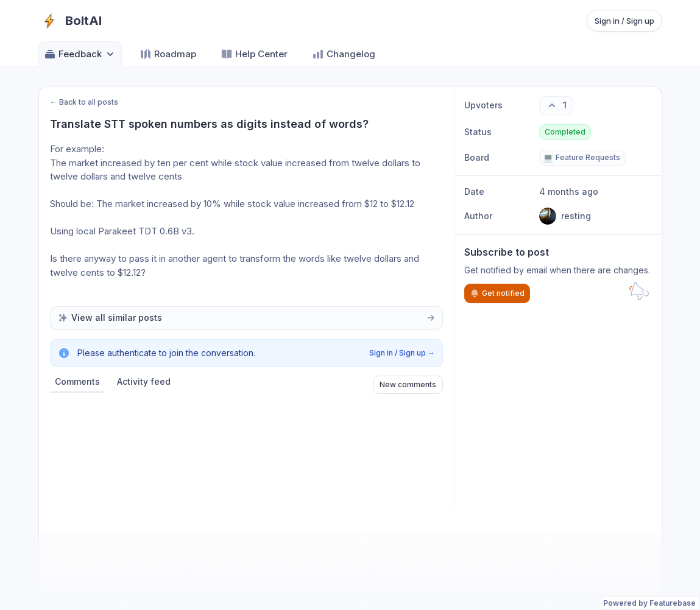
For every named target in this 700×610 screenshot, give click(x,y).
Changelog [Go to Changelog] (344, 54)
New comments (408, 384)
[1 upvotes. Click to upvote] (556, 105)
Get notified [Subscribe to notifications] (497, 293)
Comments (77, 381)
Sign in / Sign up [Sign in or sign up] (624, 21)
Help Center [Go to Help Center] (254, 54)
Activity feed (144, 381)
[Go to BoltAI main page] (70, 21)
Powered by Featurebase (649, 603)
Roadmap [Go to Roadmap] (168, 54)
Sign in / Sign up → (402, 353)
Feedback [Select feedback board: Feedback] (80, 54)
